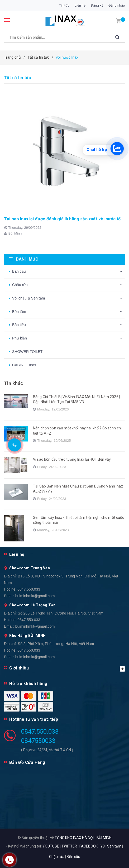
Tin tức (64, 5)
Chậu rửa (20, 285)
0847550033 (38, 741)
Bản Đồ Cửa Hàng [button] (27, 762)
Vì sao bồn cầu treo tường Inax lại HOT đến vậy (72, 459)
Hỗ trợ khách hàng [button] (28, 684)
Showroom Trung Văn (30, 568)
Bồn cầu (73, 857)
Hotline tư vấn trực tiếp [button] (34, 719)
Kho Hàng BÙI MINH (28, 636)
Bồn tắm (19, 312)
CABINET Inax (24, 365)
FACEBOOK (89, 846)
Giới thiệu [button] (67, 669)
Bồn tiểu (19, 325)
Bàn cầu (19, 271)
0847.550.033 (29, 589)
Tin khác (13, 383)
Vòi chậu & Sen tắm (28, 298)
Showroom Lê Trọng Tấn (32, 605)
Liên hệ (80, 5)
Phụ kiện (20, 338)
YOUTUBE (51, 846)
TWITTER (69, 846)
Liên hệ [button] (17, 554)
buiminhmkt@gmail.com (35, 596)
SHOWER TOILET (27, 352)
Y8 (102, 846)
